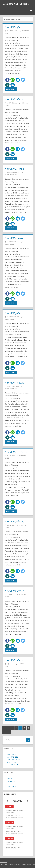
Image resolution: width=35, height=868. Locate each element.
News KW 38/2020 (14, 383)
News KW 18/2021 (13, 765)
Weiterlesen (10, 89)
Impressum (3, 862)
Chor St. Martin (12, 786)
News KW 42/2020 (14, 99)
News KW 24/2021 (13, 757)
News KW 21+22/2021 (14, 760)
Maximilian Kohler (11, 175)
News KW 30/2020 (15, 521)
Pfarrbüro (10, 778)
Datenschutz (4, 864)
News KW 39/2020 (14, 313)
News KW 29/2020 (14, 591)
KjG (8, 784)
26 (5, 732)
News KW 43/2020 (14, 27)
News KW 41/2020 (14, 169)
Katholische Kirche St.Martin (16, 4)
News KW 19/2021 (13, 762)
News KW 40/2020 (15, 238)
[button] (7, 80)
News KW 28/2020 (14, 660)
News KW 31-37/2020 (16, 452)
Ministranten (11, 781)
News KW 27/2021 (13, 754)
